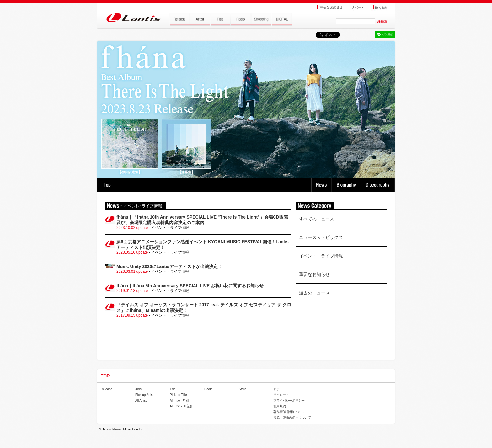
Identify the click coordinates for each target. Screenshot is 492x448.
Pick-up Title (178, 395)
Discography (378, 185)
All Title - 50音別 (181, 406)
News (321, 185)
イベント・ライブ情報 (321, 256)
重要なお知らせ (314, 274)
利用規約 (280, 406)
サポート (280, 389)
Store (243, 389)
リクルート (281, 395)
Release (107, 389)
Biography (347, 185)
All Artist (141, 401)
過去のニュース (314, 293)
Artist (139, 389)
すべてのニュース (317, 219)
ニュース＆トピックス (321, 237)
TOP (107, 185)
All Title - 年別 (179, 401)
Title (173, 389)
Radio (208, 389)
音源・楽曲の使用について (292, 417)
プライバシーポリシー (289, 401)
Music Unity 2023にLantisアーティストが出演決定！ (169, 266)
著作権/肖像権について (289, 412)
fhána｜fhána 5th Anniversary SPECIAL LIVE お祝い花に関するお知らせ (190, 286)
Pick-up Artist (144, 395)
